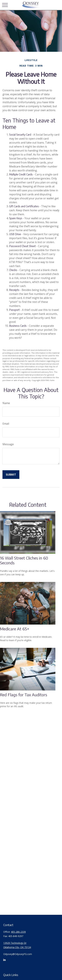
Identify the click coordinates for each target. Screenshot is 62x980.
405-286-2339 (18, 932)
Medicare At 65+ (15, 629)
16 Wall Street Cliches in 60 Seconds (24, 560)
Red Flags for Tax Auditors (24, 695)
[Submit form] (11, 475)
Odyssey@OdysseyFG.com (18, 954)
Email (6, 424)
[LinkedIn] (4, 961)
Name (6, 403)
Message (8, 444)
